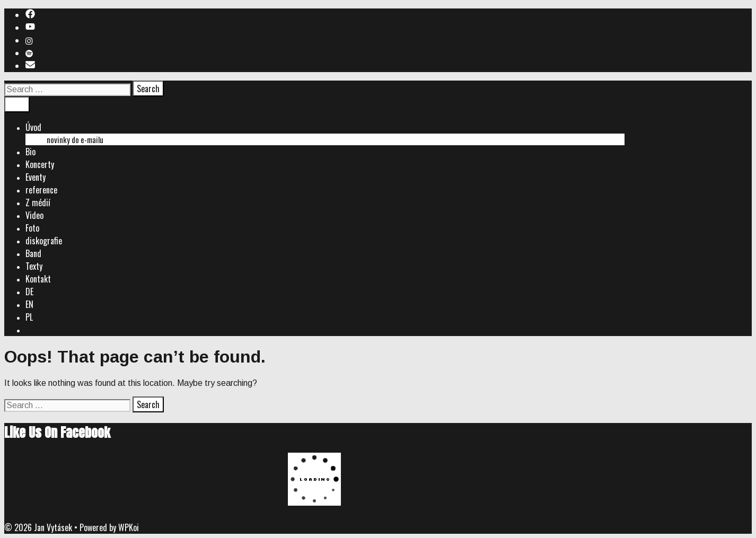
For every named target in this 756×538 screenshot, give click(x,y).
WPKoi (129, 527)
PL (29, 317)
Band (33, 253)
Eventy (36, 177)
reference (41, 190)
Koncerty (40, 164)
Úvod (33, 127)
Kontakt (38, 279)
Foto (32, 228)
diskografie (44, 241)
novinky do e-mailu (75, 139)
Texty (34, 266)
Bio (30, 152)
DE (29, 292)
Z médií (38, 202)
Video (34, 215)
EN (29, 304)
